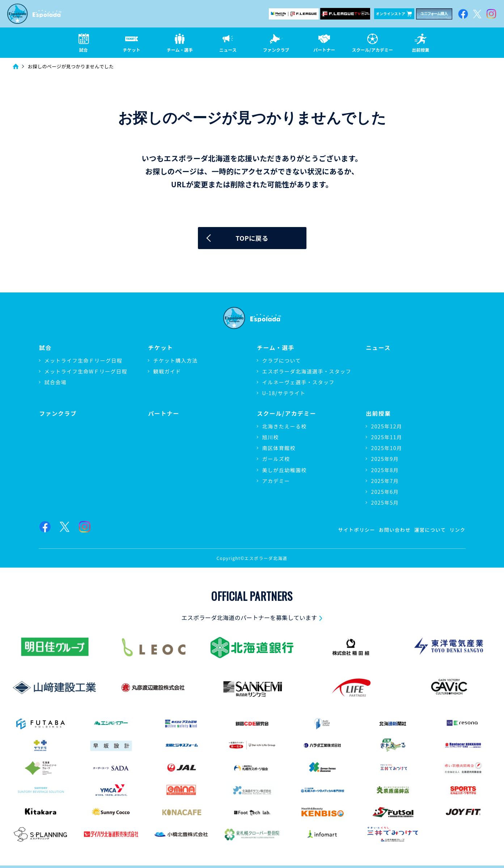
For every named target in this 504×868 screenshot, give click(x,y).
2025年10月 (387, 448)
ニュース (378, 348)
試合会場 (56, 382)
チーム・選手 (276, 348)
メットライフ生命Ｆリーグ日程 (84, 361)
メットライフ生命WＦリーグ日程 (86, 372)
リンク (457, 529)
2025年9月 (385, 459)
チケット (160, 348)
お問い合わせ (391, 529)
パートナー (164, 413)
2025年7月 (385, 480)
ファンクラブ (58, 413)
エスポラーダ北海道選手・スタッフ (307, 372)
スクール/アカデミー (287, 413)
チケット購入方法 (176, 361)
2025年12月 (387, 426)
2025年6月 (385, 492)
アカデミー (276, 480)
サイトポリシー (352, 529)
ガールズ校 (276, 459)
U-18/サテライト (284, 394)
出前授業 (378, 413)
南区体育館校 (279, 448)
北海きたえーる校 (285, 426)
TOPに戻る (252, 239)
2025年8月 (385, 470)
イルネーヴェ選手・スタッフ (298, 382)
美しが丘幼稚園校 (285, 470)
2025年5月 (385, 503)
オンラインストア (394, 14)
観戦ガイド (167, 372)
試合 (45, 348)
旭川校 (271, 437)
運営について (428, 529)
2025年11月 (387, 437)
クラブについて (282, 361)
